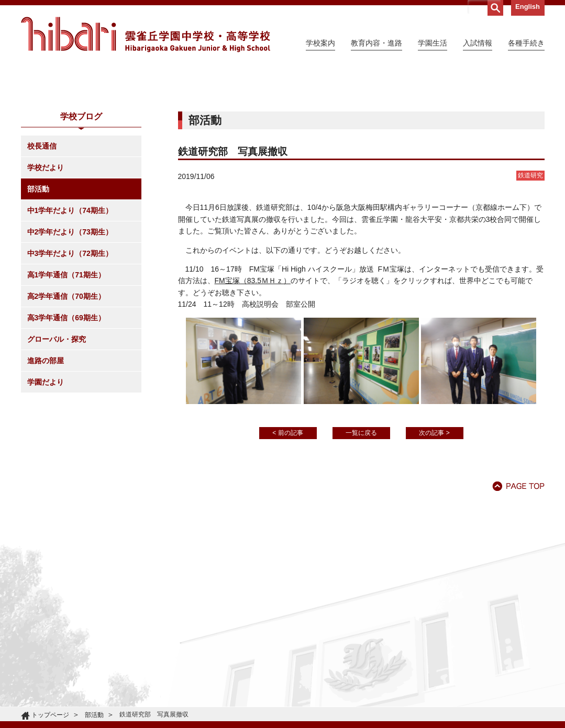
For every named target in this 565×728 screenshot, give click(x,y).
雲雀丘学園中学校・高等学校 (146, 35)
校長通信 (42, 241)
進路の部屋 (46, 456)
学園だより (46, 477)
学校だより (46, 263)
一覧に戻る (361, 528)
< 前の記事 (287, 528)
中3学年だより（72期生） (70, 349)
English (528, 7)
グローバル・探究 (57, 434)
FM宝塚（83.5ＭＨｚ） (253, 376)
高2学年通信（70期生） (66, 391)
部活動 (38, 284)
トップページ (50, 715)
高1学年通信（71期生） (66, 370)
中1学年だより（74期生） (70, 306)
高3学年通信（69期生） (66, 413)
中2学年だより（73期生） (70, 327)
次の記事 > (434, 528)
